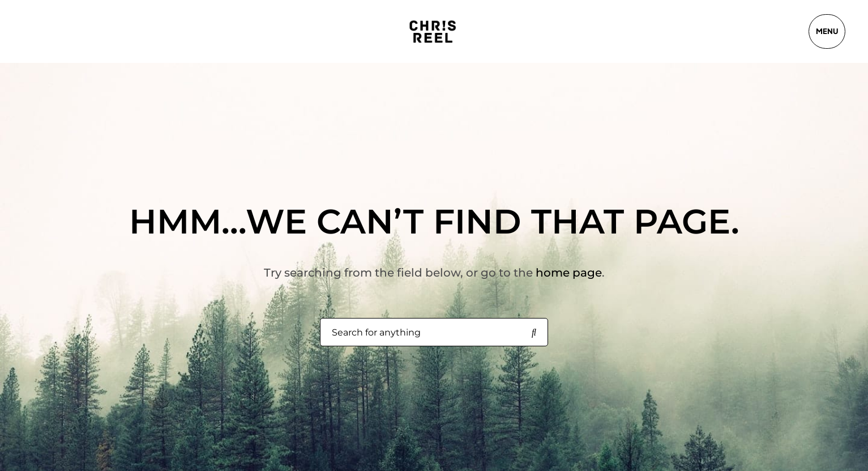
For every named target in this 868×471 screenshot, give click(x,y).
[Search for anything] (534, 333)
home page (569, 273)
